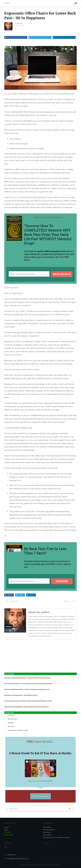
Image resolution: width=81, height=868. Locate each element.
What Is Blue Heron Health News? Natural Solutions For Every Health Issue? (27, 707)
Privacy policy (9, 835)
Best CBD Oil (11, 727)
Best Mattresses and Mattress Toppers (18, 730)
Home (6, 827)
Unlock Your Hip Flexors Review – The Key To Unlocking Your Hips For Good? (27, 689)
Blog (6, 830)
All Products (11, 715)
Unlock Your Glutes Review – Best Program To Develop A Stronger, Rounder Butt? (28, 684)
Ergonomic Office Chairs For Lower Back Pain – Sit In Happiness (40, 15)
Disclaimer (8, 832)
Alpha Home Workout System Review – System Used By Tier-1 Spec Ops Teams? (28, 678)
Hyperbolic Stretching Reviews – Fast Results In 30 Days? (21, 695)
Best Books (11, 723)
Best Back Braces (12, 719)
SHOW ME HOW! (62, 274)
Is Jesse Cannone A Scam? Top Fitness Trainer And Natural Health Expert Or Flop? (28, 701)
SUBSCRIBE (62, 581)
